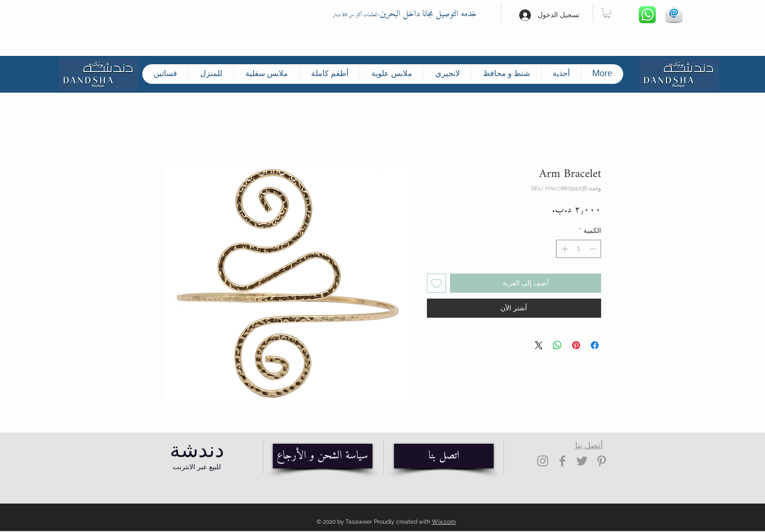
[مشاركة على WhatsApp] (557, 345)
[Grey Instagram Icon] (543, 461)
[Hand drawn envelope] (674, 15)
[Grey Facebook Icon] (562, 461)
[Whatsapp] (648, 15)
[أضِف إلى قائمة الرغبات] (436, 283)
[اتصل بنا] (444, 456)
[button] (607, 13)
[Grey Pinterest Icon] (602, 461)
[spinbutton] (579, 249)
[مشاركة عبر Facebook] (595, 345)
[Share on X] (539, 345)
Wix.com (444, 522)
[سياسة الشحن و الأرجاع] (323, 456)
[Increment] (564, 249)
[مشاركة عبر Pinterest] (576, 345)
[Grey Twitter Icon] (582, 461)
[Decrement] (594, 249)
